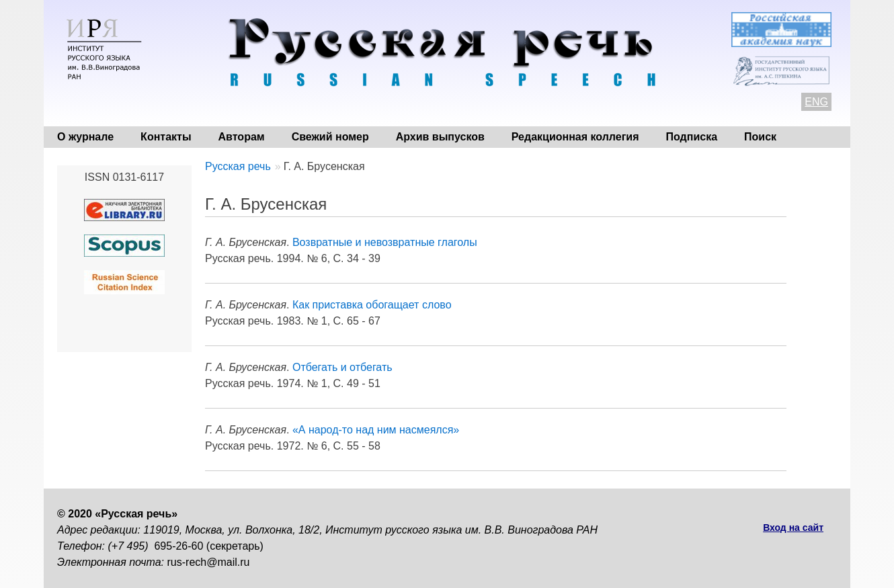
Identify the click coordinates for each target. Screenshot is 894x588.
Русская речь (238, 166)
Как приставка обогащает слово (372, 305)
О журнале (85, 137)
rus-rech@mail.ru (209, 562)
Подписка (692, 137)
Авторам (242, 137)
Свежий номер (330, 137)
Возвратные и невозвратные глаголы (385, 242)
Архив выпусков (440, 137)
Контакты (166, 137)
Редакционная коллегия (575, 137)
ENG (816, 102)
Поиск (760, 137)
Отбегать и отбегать (342, 367)
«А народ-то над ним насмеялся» (376, 430)
